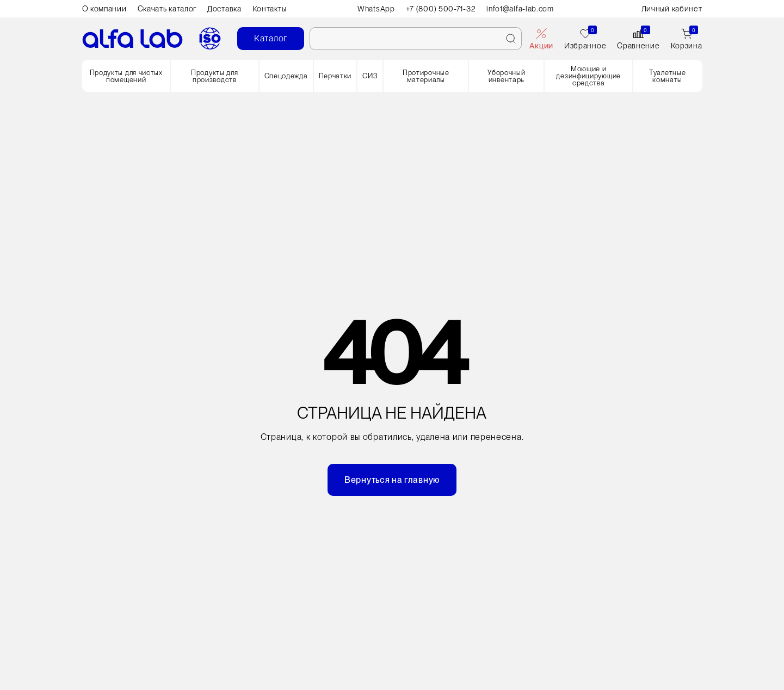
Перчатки (335, 76)
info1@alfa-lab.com (520, 9)
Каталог (271, 38)
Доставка (224, 9)
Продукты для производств (214, 76)
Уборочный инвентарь (506, 76)
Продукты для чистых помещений (126, 76)
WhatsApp (376, 9)
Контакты (270, 9)
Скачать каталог (167, 9)
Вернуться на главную (392, 480)
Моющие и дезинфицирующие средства (588, 76)
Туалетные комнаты (667, 76)
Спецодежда (286, 76)
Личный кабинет (672, 9)
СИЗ (370, 76)
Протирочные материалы (426, 76)
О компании (104, 9)
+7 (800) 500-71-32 (441, 9)
